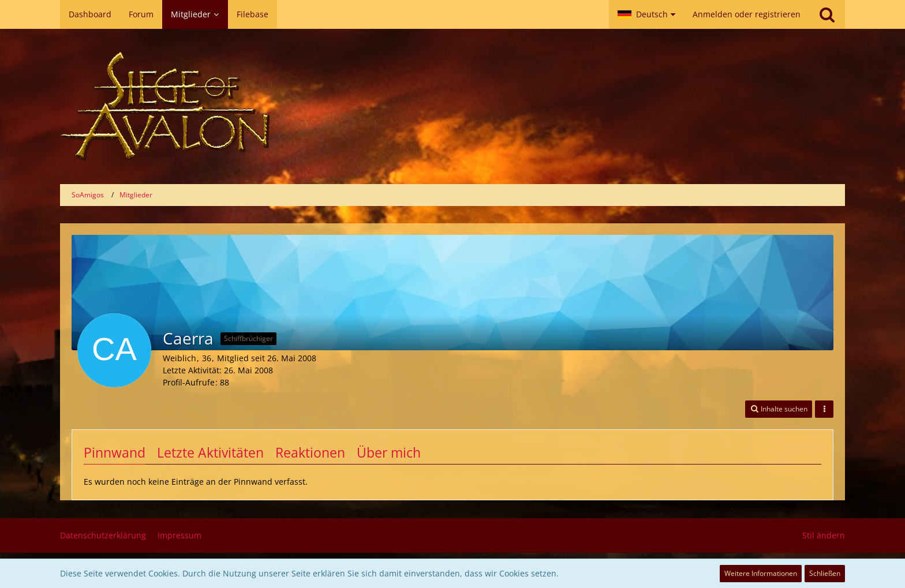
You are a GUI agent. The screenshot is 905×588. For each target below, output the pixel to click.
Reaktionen (310, 452)
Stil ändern (824, 535)
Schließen (825, 573)
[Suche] (827, 14)
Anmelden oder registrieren (747, 14)
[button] (646, 14)
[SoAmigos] (452, 106)
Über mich (389, 452)
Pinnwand (115, 452)
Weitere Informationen (761, 573)
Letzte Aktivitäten (210, 452)
